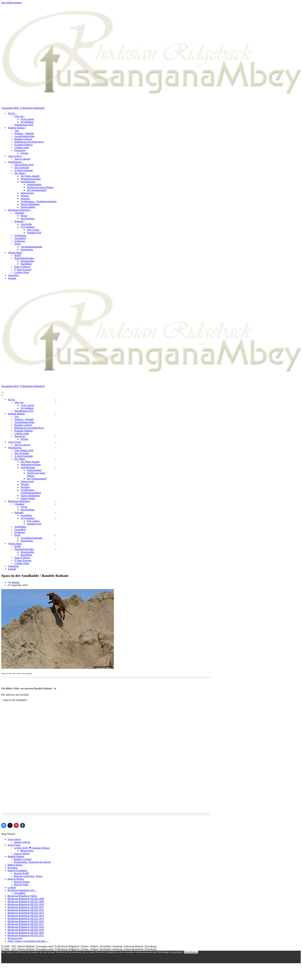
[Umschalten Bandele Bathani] (56, 414)
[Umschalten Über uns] (56, 403)
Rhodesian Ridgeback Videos (22, 896)
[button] (16, 114)
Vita (17, 131)
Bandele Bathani (16, 856)
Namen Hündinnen (30, 204)
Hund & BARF (21, 873)
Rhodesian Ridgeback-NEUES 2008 (26, 899)
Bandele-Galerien (23, 139)
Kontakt (12, 278)
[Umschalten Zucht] (56, 535)
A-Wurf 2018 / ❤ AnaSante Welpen (32, 848)
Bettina (16, 582)
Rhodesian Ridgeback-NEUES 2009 (26, 902)
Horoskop (12, 868)
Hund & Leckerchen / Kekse (28, 876)
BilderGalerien (15, 865)
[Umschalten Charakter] (56, 504)
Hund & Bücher (22, 882)
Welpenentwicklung (31, 179)
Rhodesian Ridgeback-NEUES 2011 (26, 907)
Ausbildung (20, 235)
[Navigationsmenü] (3, 392)
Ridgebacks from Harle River (29, 142)
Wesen (24, 216)
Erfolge (24, 153)
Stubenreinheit (34, 184)
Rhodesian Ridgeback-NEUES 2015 (26, 918)
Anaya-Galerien (22, 159)
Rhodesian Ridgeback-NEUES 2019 (26, 930)
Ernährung (20, 241)
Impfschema (27, 250)
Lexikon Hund (22, 272)
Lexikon (12, 887)
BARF (18, 255)
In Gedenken (27, 122)
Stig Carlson (33, 230)
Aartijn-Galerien (22, 842)
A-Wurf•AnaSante (24, 170)
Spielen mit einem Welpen (40, 187)
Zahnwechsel (27, 193)
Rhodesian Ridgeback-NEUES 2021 (26, 935)
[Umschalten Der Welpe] (56, 459)
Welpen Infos (27, 851)
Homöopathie (27, 261)
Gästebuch (13, 275)
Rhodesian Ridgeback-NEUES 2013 (26, 913)
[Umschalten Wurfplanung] (56, 448)
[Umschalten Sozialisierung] (56, 467)
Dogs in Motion (22, 267)
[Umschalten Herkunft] (56, 513)
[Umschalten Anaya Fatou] (56, 442)
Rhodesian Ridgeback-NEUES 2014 (26, 916)
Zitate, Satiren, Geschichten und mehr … (28, 941)
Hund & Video (21, 885)
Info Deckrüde (22, 168)
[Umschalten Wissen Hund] (56, 544)
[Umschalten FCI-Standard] (56, 518)
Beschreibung (28, 219)
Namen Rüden (28, 207)
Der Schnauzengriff (37, 190)
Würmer (25, 196)
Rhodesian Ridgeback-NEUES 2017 (26, 924)
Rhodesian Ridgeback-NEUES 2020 (26, 933)
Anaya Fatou (14, 845)
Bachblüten (26, 264)
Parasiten (25, 199)
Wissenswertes (15, 938)
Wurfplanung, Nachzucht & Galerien (32, 862)
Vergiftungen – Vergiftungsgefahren (39, 201)
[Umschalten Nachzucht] (56, 436)
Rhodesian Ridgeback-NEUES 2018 (26, 927)
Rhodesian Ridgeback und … (22, 890)
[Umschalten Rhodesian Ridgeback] (56, 501)
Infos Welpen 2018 (24, 165)
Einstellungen (191, 952)
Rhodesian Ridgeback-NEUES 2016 (26, 921)
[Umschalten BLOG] (56, 400)
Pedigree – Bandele (24, 133)
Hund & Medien (16, 879)
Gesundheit (20, 238)
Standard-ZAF (34, 233)
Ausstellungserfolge (24, 136)
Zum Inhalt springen (12, 3)
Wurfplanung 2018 (24, 125)
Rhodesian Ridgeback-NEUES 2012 (26, 910)
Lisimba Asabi (22, 147)
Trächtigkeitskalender (32, 247)
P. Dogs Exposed (23, 269)
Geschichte (26, 224)
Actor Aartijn (27, 119)
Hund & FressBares (17, 870)
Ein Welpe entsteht (30, 176)
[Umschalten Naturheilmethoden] (56, 549)
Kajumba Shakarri (24, 145)
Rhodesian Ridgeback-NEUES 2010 (26, 904)
